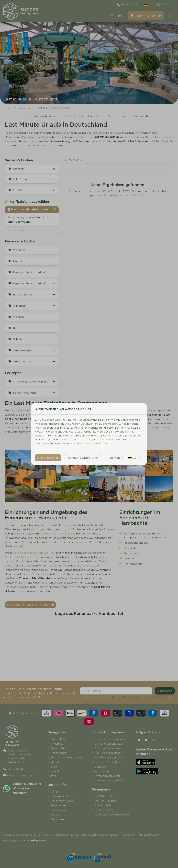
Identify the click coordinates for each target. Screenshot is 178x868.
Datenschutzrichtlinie (93, 443)
